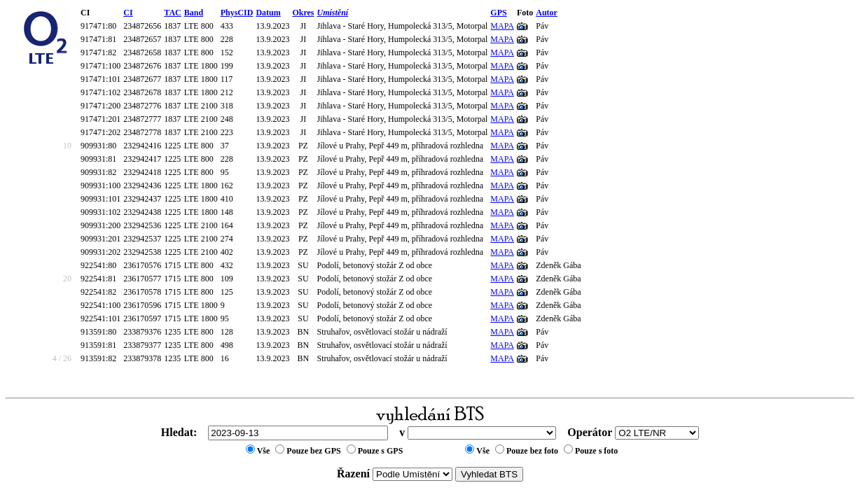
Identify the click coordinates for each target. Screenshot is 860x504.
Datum (268, 13)
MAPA (502, 26)
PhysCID (237, 13)
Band (194, 13)
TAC (172, 13)
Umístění (333, 13)
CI (128, 13)
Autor (547, 13)
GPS (498, 13)
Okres (303, 13)
